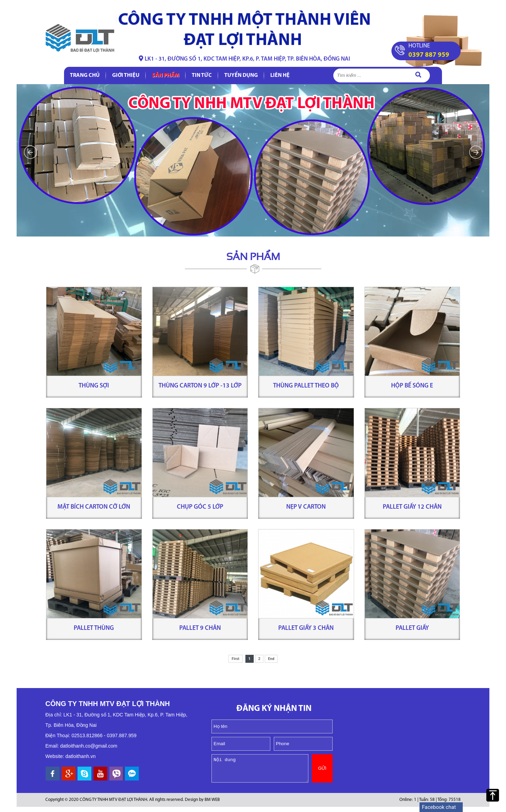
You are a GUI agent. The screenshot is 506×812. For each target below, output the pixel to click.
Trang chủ (85, 75)
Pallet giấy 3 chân (306, 628)
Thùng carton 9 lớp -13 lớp (200, 386)
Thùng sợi (94, 386)
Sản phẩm (166, 75)
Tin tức (202, 75)
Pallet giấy (412, 628)
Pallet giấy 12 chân (412, 507)
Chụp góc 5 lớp (200, 507)
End (271, 659)
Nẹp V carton (306, 507)
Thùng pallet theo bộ (306, 386)
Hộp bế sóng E (412, 386)
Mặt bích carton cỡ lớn (94, 507)
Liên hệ (280, 75)
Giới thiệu (126, 75)
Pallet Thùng (94, 628)
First (235, 659)
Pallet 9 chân (200, 628)
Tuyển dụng (241, 75)
